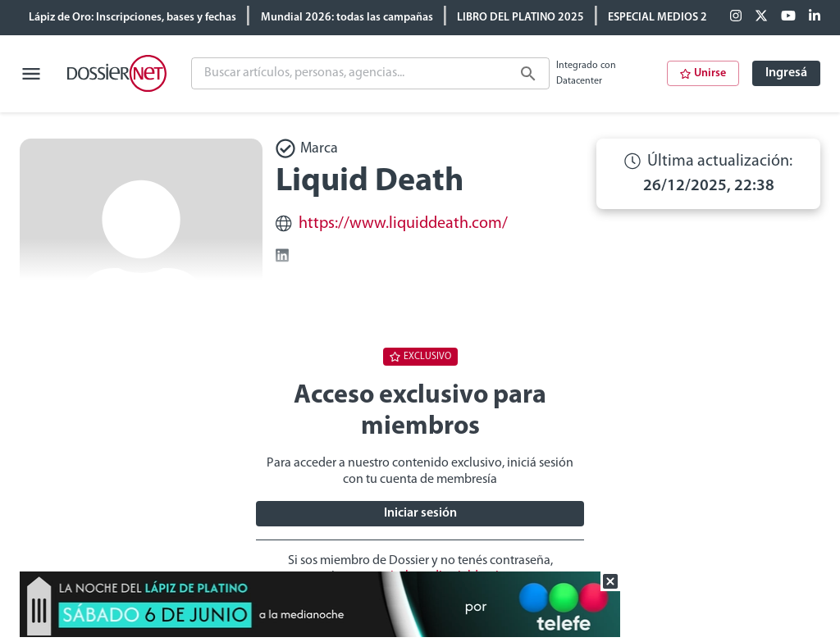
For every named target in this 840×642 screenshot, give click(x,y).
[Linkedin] (815, 17)
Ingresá (786, 73)
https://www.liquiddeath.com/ (403, 224)
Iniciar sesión (420, 513)
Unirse (703, 73)
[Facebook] (736, 17)
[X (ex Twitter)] (761, 17)
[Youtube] (788, 17)
